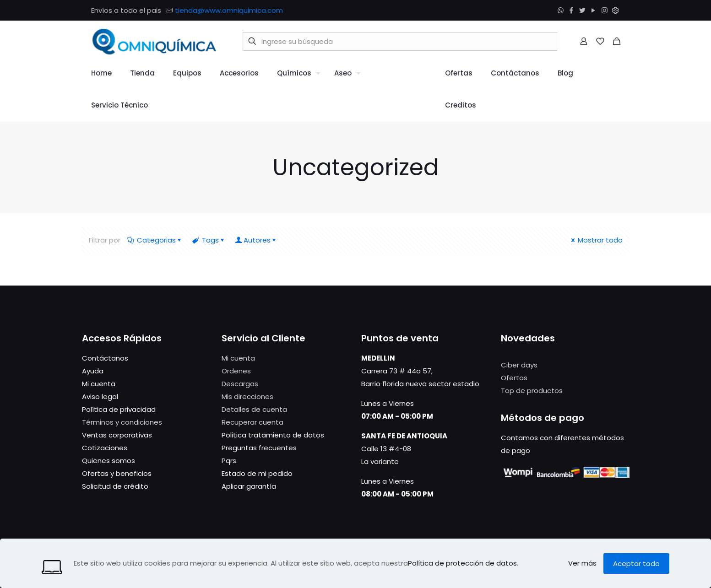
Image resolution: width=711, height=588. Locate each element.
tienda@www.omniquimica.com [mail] (229, 10)
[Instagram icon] (605, 10)
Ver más (582, 563)
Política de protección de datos (462, 563)
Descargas (240, 384)
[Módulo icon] (616, 10)
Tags (210, 240)
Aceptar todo (636, 564)
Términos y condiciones (122, 422)
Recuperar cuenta (252, 422)
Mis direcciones (247, 396)
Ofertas (514, 378)
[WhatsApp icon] (561, 10)
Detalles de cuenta (254, 409)
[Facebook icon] (572, 10)
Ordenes (236, 371)
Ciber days (519, 365)
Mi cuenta (238, 358)
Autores (257, 240)
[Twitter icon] (583, 10)
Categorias (156, 240)
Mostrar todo (596, 240)
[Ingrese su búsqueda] (400, 41)
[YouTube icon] (594, 10)
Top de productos (532, 391)
